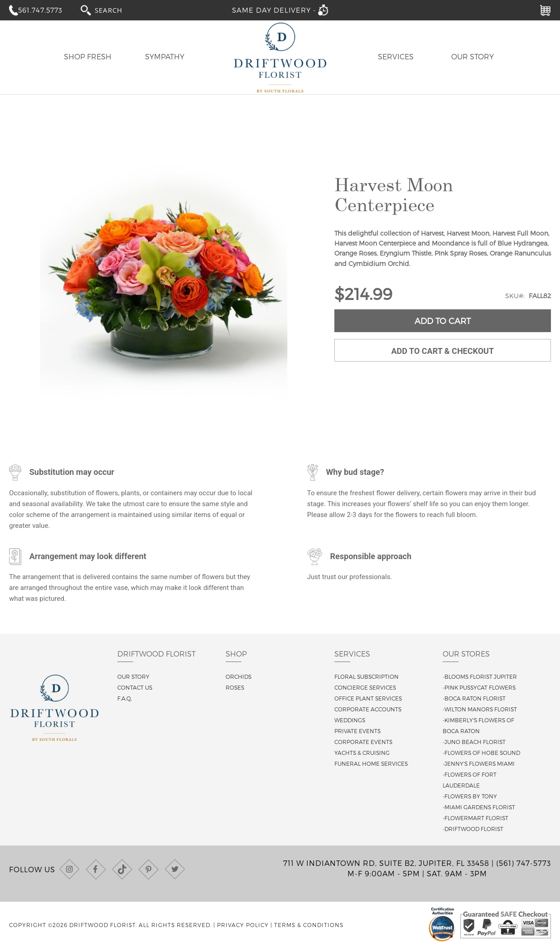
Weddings (350, 720)
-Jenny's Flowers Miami (479, 763)
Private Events (357, 731)
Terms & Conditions (309, 925)
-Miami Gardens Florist (479, 807)
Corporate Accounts (368, 709)
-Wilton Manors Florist (480, 709)
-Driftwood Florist (473, 829)
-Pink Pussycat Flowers (479, 687)
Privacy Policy (243, 925)
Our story (133, 676)
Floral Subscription (367, 676)
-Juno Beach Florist (474, 742)
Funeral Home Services (371, 763)
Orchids (239, 676)
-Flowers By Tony (470, 796)
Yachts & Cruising (362, 753)
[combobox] (117, 10)
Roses (235, 687)
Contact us (135, 687)
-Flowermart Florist (476, 818)
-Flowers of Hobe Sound (481, 753)
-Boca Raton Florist (474, 698)
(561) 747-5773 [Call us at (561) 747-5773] (524, 863)
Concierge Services (365, 687)
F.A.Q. (125, 698)
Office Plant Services (368, 698)
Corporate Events (363, 742)
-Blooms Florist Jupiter (480, 676)
